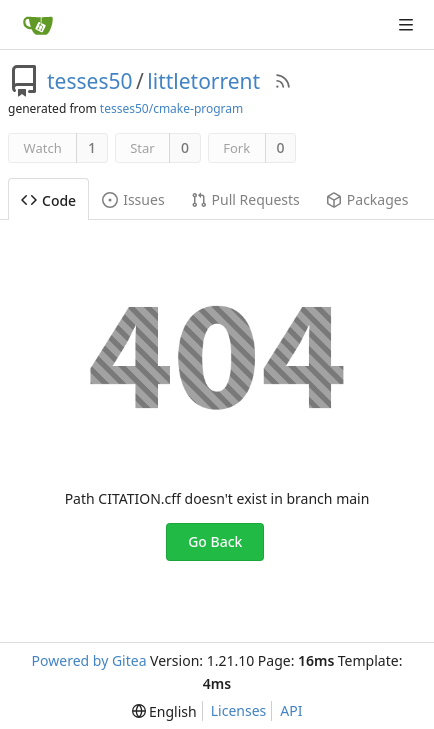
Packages (367, 199)
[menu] (164, 711)
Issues (133, 199)
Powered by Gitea (89, 660)
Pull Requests (245, 199)
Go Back (215, 541)
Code (48, 200)
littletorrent (203, 81)
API (291, 710)
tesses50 (89, 81)
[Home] (38, 25)
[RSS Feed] (283, 81)
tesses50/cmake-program (171, 108)
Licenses (239, 710)
